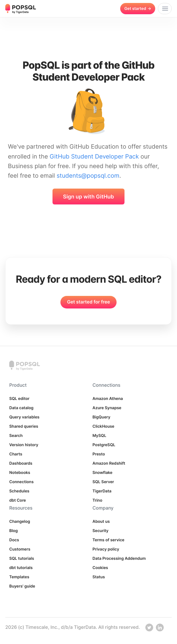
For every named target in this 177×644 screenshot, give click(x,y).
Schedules (19, 491)
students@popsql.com (88, 176)
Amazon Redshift (109, 463)
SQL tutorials (22, 558)
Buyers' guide (22, 586)
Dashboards (21, 463)
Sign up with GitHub (88, 197)
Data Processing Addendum (119, 558)
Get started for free (88, 302)
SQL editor (19, 398)
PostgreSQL (104, 445)
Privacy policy (106, 549)
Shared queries (24, 426)
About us (101, 521)
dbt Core (18, 500)
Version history (24, 445)
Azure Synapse (107, 408)
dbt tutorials (21, 568)
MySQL (99, 435)
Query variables (24, 417)
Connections (21, 482)
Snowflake (102, 472)
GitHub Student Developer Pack (94, 157)
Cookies (100, 568)
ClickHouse (103, 426)
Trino (97, 500)
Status (99, 577)
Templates (19, 577)
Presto (99, 454)
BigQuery (101, 417)
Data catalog (21, 408)
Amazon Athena (108, 398)
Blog (14, 531)
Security (101, 531)
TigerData (102, 491)
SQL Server (103, 482)
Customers (20, 549)
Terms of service (108, 540)
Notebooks (20, 472)
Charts (16, 454)
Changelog (20, 521)
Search (16, 435)
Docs (14, 540)
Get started (138, 8)
